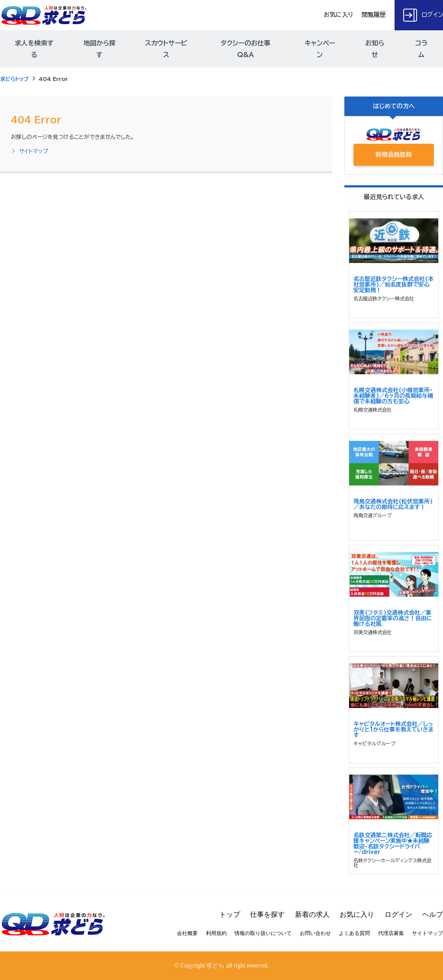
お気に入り (338, 15)
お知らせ (375, 49)
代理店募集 (391, 933)
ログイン (398, 914)
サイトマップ (29, 151)
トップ (230, 914)
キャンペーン (320, 49)
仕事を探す (267, 914)
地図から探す (100, 49)
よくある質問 (354, 933)
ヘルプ (433, 914)
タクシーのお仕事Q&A (246, 49)
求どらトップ (14, 79)
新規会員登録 (394, 155)
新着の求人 (312, 914)
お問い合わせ (315, 933)
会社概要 (187, 933)
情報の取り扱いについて (263, 933)
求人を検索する (34, 49)
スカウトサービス (166, 49)
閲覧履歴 (374, 15)
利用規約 (216, 933)
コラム (421, 49)
